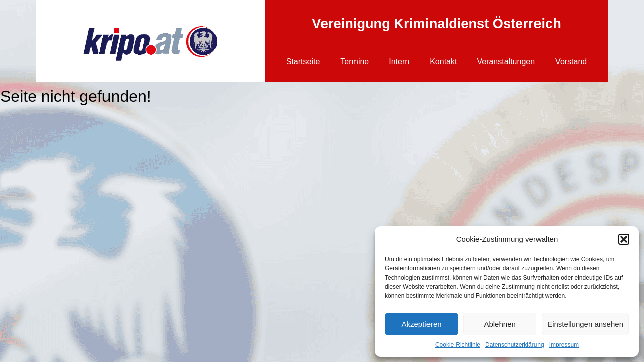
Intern (399, 62)
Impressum (564, 345)
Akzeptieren (421, 324)
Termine (354, 62)
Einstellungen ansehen (585, 324)
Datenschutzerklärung (515, 345)
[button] (624, 239)
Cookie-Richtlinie (458, 345)
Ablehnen (500, 324)
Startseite (303, 62)
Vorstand (571, 62)
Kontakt (443, 62)
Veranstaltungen (506, 62)
